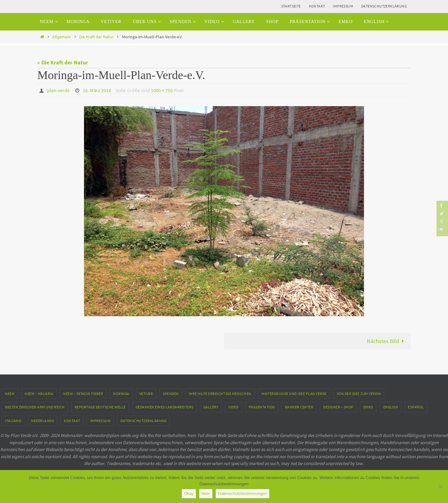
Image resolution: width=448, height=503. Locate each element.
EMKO (368, 407)
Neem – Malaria (39, 393)
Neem (10, 393)
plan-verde (58, 90)
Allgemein (62, 37)
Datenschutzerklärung (384, 6)
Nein (206, 494)
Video (233, 407)
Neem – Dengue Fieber (83, 393)
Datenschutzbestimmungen (243, 494)
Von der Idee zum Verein (359, 393)
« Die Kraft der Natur (63, 62)
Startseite (291, 6)
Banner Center (299, 407)
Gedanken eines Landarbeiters (165, 407)
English (391, 407)
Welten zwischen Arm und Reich (35, 407)
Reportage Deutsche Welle (100, 407)
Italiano (13, 420)
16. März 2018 (97, 90)
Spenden (171, 393)
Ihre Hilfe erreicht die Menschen (220, 393)
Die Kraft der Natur (96, 37)
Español (416, 407)
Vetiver (146, 393)
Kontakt (317, 6)
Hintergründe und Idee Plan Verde (294, 393)
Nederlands (42, 420)
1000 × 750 (162, 90)
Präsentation (262, 407)
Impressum (343, 6)
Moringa (121, 393)
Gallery (211, 407)
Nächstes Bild (387, 341)
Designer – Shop (338, 407)
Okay (189, 494)
